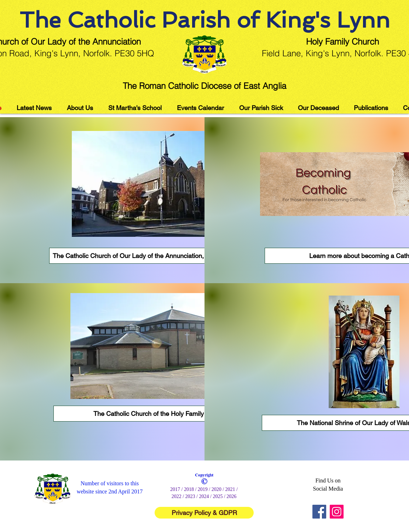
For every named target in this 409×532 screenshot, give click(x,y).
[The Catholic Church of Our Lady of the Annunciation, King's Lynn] (145, 256)
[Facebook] (319, 512)
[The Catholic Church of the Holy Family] (148, 414)
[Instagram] (337, 512)
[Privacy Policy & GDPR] (204, 513)
